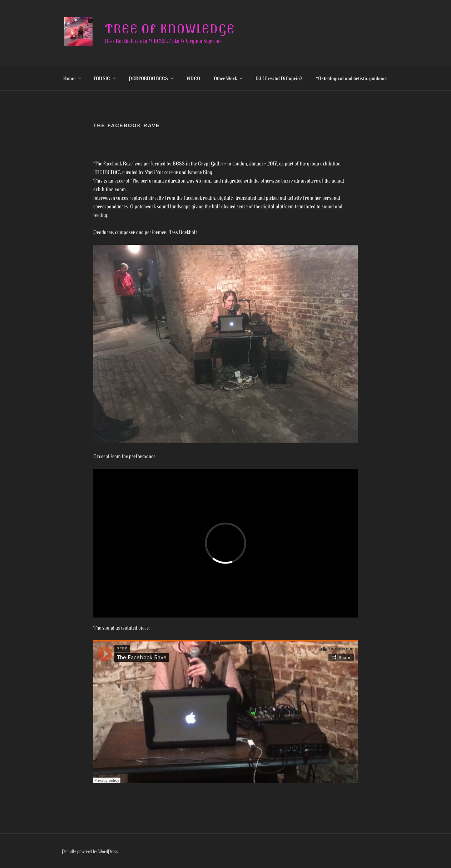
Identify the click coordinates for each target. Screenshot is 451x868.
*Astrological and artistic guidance (351, 78)
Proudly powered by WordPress (90, 851)
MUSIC (105, 78)
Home (73, 78)
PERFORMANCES (152, 78)
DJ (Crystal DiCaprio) (279, 78)
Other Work (229, 78)
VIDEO (193, 78)
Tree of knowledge (170, 28)
